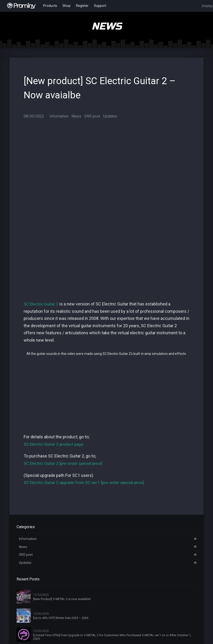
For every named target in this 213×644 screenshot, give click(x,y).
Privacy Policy (136, 606)
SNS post (92, 116)
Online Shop (134, 597)
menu (207, 6)
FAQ (82, 606)
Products (49, 6)
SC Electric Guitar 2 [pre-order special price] (64, 298)
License (177, 578)
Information (59, 116)
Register (80, 6)
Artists (84, 587)
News (76, 116)
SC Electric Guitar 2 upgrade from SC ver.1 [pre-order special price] (86, 317)
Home (83, 568)
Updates (110, 116)
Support (97, 6)
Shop (65, 6)
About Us (86, 578)
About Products (183, 568)
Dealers (84, 597)
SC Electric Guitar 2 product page (55, 279)
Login (129, 578)
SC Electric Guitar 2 (42, 138)
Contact (85, 616)
